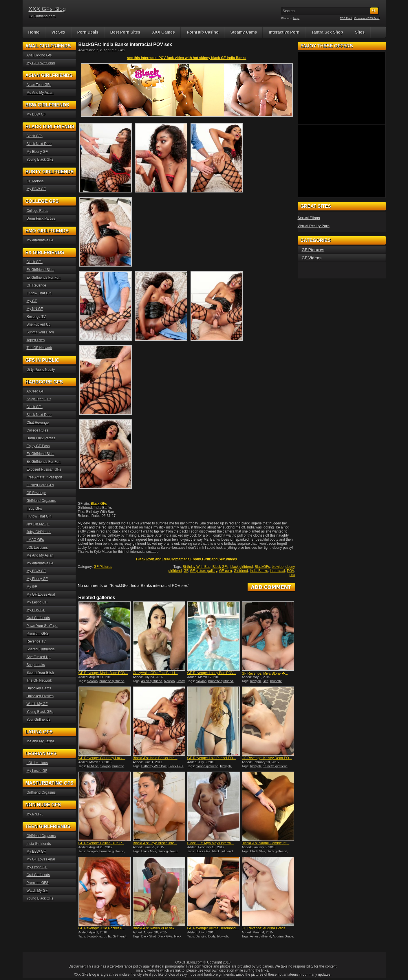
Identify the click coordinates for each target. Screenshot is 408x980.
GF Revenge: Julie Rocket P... (102, 928)
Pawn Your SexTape (42, 626)
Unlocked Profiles (40, 696)
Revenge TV (36, 317)
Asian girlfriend (152, 681)
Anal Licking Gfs (39, 55)
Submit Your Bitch (40, 332)
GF (186, 571)
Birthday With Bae (197, 567)
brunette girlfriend (112, 681)
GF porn (226, 571)
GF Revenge (36, 285)
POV (290, 571)
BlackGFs (262, 567)
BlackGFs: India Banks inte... (155, 758)
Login (296, 18)
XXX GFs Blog (47, 9)
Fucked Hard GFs (40, 485)
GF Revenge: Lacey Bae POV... (212, 673)
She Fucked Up (39, 324)
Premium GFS (38, 634)
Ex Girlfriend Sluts (41, 270)
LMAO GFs (35, 540)
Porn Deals (88, 32)
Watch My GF (37, 704)
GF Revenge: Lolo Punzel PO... (212, 758)
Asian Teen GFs (39, 85)
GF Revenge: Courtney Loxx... (102, 758)
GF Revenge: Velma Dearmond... (213, 928)
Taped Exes (36, 340)
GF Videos (312, 258)
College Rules (37, 211)
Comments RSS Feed (367, 18)
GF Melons (35, 181)
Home (34, 32)
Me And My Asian (40, 93)
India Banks (259, 571)
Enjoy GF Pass (38, 446)
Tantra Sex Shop (327, 32)
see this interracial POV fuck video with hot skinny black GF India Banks (186, 58)
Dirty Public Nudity (41, 370)
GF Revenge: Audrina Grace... (265, 928)
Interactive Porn (284, 32)
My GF (32, 301)
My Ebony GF (37, 152)
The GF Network (39, 348)
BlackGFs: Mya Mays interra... (211, 843)
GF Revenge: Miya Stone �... (265, 673)
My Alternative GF (40, 240)
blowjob (278, 567)
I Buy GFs (34, 509)
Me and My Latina (40, 741)
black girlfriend (242, 567)
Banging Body (206, 936)
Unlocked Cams (39, 688)
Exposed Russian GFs (44, 469)
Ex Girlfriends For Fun (44, 278)
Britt (266, 681)
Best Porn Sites (125, 32)
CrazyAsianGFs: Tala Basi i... (155, 673)
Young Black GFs (40, 159)
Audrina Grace (283, 936)
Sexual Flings (309, 218)
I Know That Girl (39, 293)
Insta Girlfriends (39, 844)
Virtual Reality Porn (314, 226)
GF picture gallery (204, 571)
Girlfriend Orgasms (41, 501)
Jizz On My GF (38, 524)
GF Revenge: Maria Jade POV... (103, 673)
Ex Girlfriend (117, 936)
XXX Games (163, 32)
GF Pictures (103, 567)
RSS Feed (346, 18)
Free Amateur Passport (44, 477)
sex (292, 575)
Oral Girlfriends (38, 618)
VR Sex (58, 32)
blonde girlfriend (207, 766)
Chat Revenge (38, 423)
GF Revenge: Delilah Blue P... (101, 843)
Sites (360, 32)
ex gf (103, 936)
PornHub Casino (203, 32)
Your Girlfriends (39, 720)
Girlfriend (241, 571)
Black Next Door (39, 144)
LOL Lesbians (37, 548)
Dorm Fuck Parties (41, 219)
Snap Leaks (36, 665)
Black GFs (99, 504)
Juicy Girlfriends (39, 532)
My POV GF (36, 610)
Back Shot (149, 936)
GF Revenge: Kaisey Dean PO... (267, 758)
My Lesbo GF (37, 602)
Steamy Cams (244, 32)
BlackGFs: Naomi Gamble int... (266, 843)
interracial (277, 571)
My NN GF (35, 309)
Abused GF (35, 391)
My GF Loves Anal (41, 63)
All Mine (92, 766)
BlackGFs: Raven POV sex (154, 928)
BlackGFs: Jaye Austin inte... (155, 843)
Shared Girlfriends (41, 649)
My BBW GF (36, 114)
